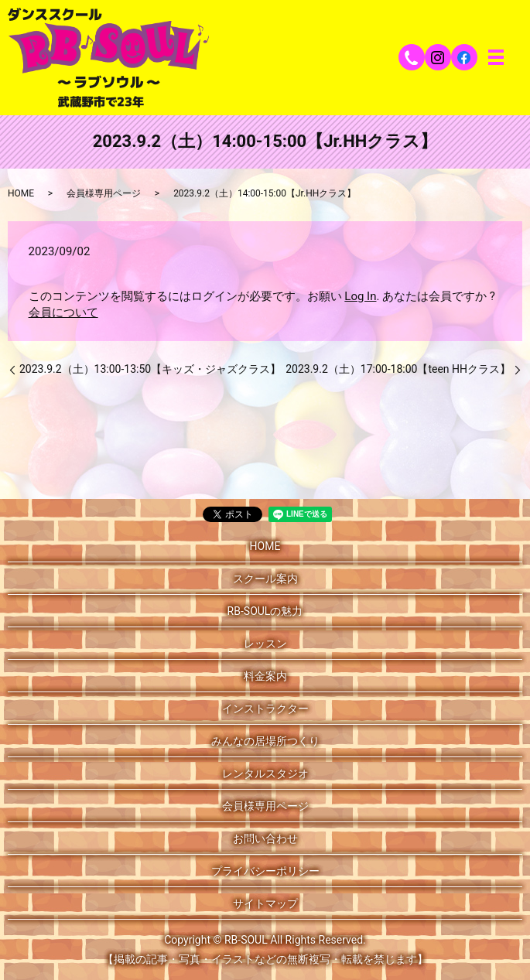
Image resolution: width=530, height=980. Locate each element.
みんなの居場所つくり (265, 741)
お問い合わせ (265, 838)
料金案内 (265, 676)
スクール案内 (265, 579)
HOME (21, 193)
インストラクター (265, 709)
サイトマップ (265, 903)
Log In (360, 296)
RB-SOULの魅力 (265, 611)
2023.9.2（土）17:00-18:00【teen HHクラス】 (398, 369)
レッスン (265, 644)
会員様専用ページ (104, 193)
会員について (63, 312)
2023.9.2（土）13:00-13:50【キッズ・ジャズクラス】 (150, 369)
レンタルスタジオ (265, 773)
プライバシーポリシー (265, 871)
